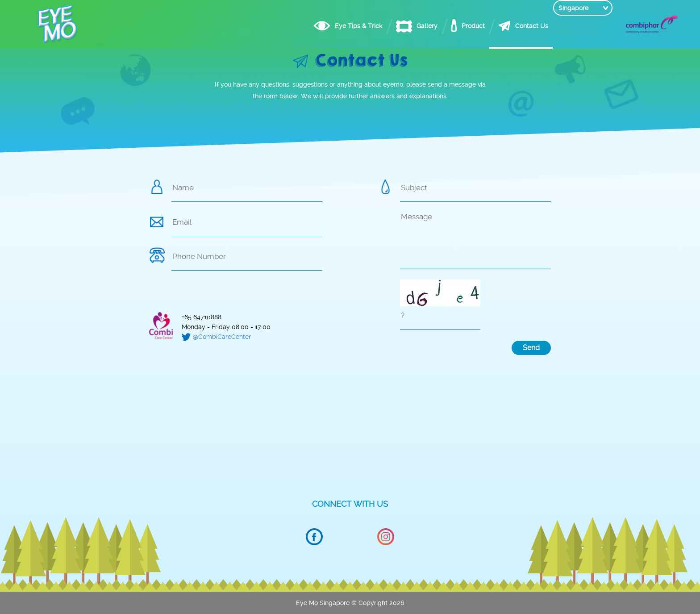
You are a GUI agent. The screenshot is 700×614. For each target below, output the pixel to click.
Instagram (386, 537)
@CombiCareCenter (222, 337)
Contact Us (514, 26)
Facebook (314, 537)
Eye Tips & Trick (341, 26)
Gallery (410, 26)
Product (456, 26)
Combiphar (652, 24)
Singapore (573, 26)
